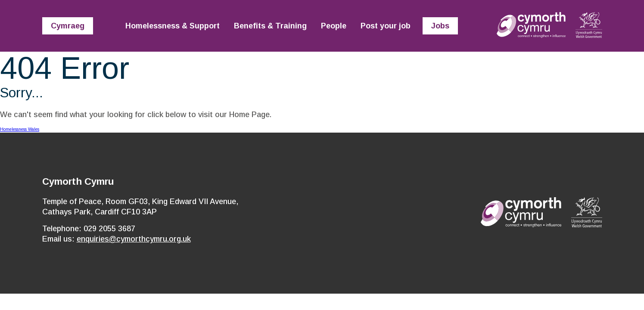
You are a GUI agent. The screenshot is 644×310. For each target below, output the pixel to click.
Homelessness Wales (20, 129)
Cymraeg (68, 26)
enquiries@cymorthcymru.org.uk (134, 239)
